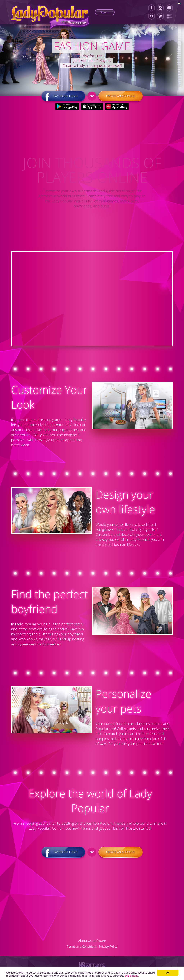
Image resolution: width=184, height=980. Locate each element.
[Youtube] (170, 8)
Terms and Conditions (82, 947)
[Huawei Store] (117, 106)
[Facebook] (151, 8)
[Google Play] (67, 106)
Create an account (121, 96)
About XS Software (92, 941)
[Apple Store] (92, 106)
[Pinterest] (151, 16)
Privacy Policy (108, 947)
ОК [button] (168, 973)
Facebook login (63, 96)
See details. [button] (132, 976)
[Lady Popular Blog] (170, 16)
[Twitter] (160, 16)
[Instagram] (160, 8)
